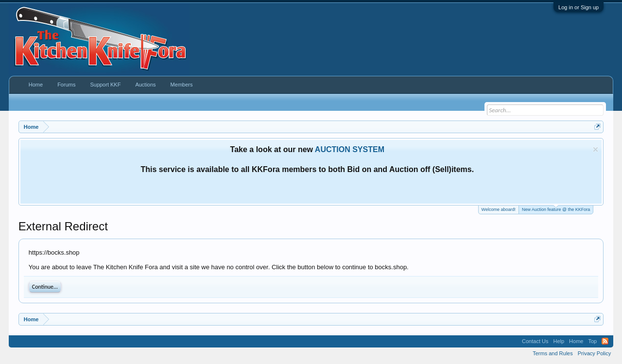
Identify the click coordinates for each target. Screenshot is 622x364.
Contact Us (535, 341)
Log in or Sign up (579, 7)
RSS (605, 341)
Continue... (45, 287)
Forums (66, 85)
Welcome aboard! (499, 209)
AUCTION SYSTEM (350, 149)
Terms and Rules (553, 353)
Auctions (145, 85)
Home (36, 85)
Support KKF (105, 85)
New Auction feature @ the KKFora (556, 209)
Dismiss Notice (596, 149)
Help (559, 341)
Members (182, 85)
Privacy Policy (594, 353)
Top (592, 341)
